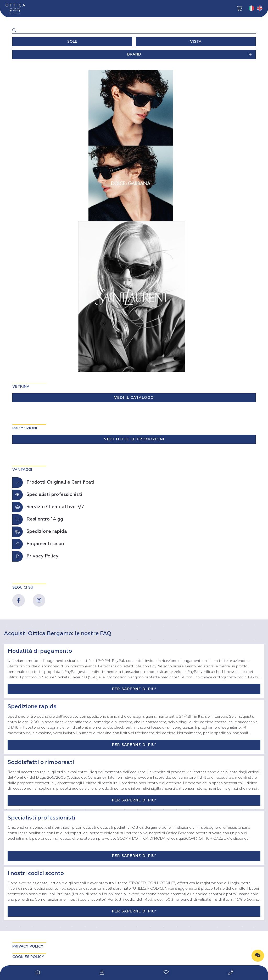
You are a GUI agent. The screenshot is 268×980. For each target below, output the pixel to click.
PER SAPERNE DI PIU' (134, 689)
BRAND (190, 55)
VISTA (196, 42)
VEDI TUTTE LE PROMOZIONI (134, 439)
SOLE (72, 42)
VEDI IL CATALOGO (134, 398)
